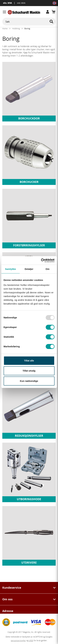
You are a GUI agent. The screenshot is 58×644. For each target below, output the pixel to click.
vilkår (31, 641)
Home (5, 28)
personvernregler (18, 641)
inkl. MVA (21, 3)
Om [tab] (48, 269)
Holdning (16, 28)
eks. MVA (8, 3)
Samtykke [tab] (10, 269)
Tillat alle (29, 361)
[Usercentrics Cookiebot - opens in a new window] (41, 260)
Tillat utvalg (29, 371)
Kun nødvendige (29, 381)
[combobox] (29, 22)
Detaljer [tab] (29, 269)
